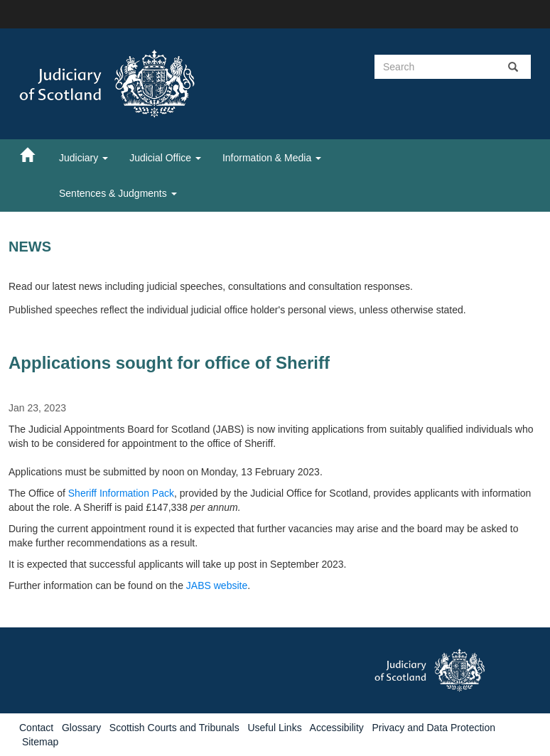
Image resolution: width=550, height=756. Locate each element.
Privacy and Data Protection (433, 728)
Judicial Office (165, 158)
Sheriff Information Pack (121, 493)
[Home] (34, 154)
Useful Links (274, 728)
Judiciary (83, 158)
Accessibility (337, 728)
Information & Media (272, 158)
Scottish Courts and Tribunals (174, 728)
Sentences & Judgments (118, 193)
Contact (36, 728)
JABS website (217, 585)
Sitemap (40, 742)
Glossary (81, 728)
